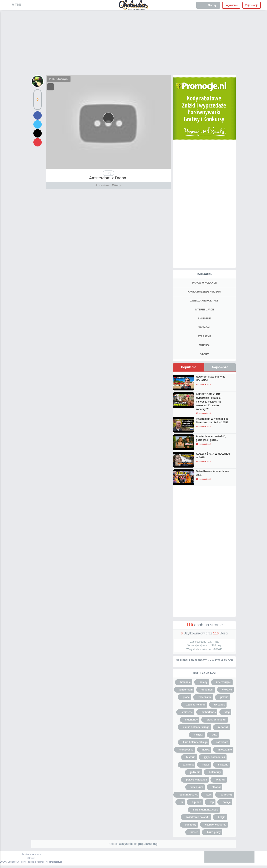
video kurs (197, 787)
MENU (17, 5)
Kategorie (205, 274)
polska (224, 697)
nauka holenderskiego (196, 727)
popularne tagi (148, 844)
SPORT (204, 354)
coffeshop (226, 795)
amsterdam (186, 690)
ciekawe (227, 690)
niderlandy (191, 720)
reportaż (223, 727)
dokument (207, 690)
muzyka (199, 735)
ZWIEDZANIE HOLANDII (204, 301)
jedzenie (195, 772)
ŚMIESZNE (204, 319)
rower (206, 765)
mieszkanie (225, 750)
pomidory (191, 825)
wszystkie (126, 844)
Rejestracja (252, 5)
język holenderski (214, 757)
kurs (209, 795)
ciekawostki (186, 750)
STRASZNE (204, 336)
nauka (206, 750)
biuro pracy (214, 832)
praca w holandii (216, 720)
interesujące (224, 682)
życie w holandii (196, 705)
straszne (223, 765)
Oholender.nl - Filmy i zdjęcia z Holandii (26, 862)
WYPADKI (204, 328)
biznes (194, 832)
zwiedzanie (205, 697)
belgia (222, 817)
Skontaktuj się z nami (31, 854)
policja (227, 802)
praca (186, 697)
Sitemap (31, 858)
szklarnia (188, 765)
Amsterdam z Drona (108, 178)
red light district (188, 795)
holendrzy (215, 772)
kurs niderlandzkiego (205, 810)
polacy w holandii (196, 780)
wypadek (220, 705)
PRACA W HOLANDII (204, 283)
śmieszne (187, 712)
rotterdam (222, 742)
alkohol (216, 787)
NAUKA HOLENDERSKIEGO (204, 292)
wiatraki (220, 780)
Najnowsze (220, 367)
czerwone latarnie (216, 825)
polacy (203, 682)
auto (215, 735)
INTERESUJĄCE (59, 79)
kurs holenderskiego (195, 742)
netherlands (209, 712)
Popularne (189, 367)
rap (212, 802)
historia (191, 757)
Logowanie (231, 5)
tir (182, 802)
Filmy (109, 173)
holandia (185, 682)
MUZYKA (204, 345)
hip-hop (196, 802)
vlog (227, 712)
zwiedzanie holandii (198, 817)
